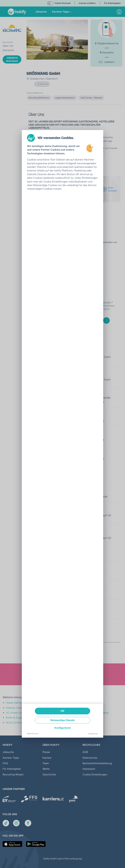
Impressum (93, 734)
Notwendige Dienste (62, 720)
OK (62, 711)
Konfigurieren (63, 728)
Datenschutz (33, 734)
